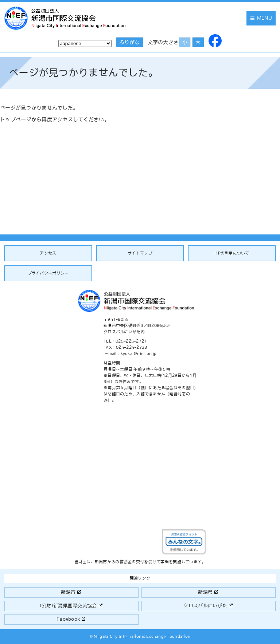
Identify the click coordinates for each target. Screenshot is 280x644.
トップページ (16, 119)
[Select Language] (85, 44)
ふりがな (129, 42)
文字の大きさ (163, 42)
